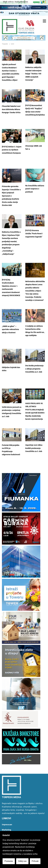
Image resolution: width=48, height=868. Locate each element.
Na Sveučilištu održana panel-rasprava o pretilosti (35, 189)
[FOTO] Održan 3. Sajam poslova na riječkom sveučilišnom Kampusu (12, 150)
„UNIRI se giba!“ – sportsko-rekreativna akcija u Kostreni (10, 329)
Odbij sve (22, 861)
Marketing (7, 830)
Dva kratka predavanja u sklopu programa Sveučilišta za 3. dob (34, 369)
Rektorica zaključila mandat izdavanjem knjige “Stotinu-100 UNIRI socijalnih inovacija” (33, 74)
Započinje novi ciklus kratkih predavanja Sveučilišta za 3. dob (34, 448)
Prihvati (35, 861)
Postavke (9, 861)
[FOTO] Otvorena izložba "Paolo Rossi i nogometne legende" (34, 234)
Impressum (7, 825)
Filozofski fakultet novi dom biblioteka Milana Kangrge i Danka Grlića (11, 109)
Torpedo (5, 44)
